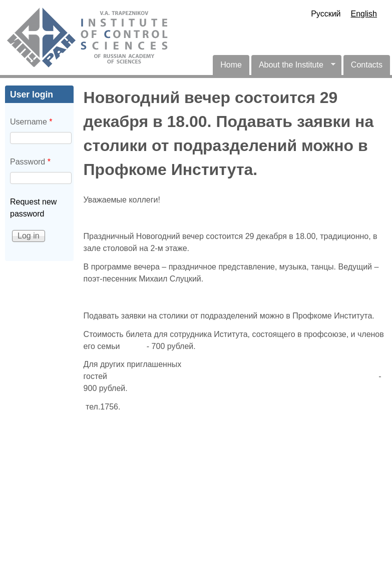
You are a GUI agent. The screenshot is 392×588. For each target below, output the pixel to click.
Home (231, 65)
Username (31, 122)
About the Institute (293, 68)
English (364, 14)
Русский (326, 14)
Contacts (367, 65)
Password (30, 162)
